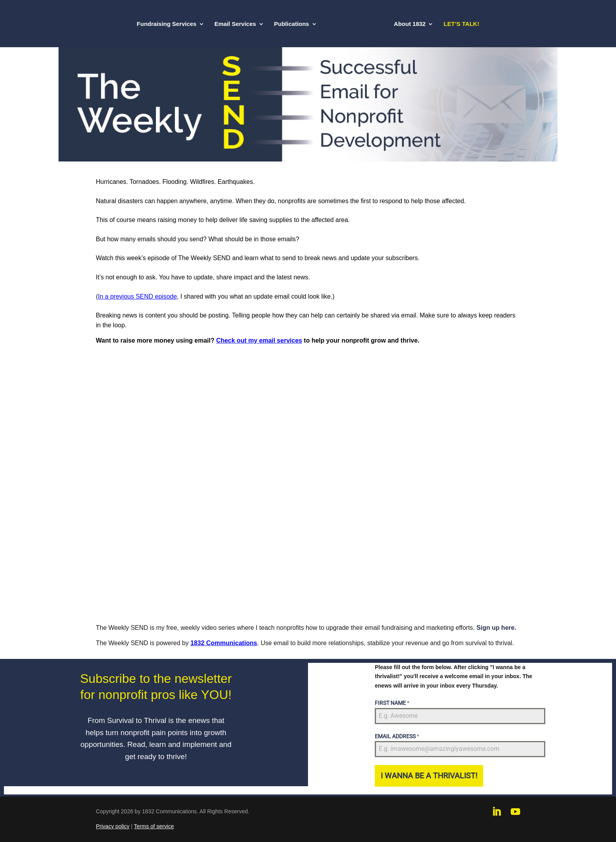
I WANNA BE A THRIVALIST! (429, 776)
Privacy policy (113, 826)
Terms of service (154, 826)
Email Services (235, 24)
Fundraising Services (167, 24)
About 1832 (410, 24)
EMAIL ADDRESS (397, 736)
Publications (292, 24)
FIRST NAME (392, 703)
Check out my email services (259, 340)
